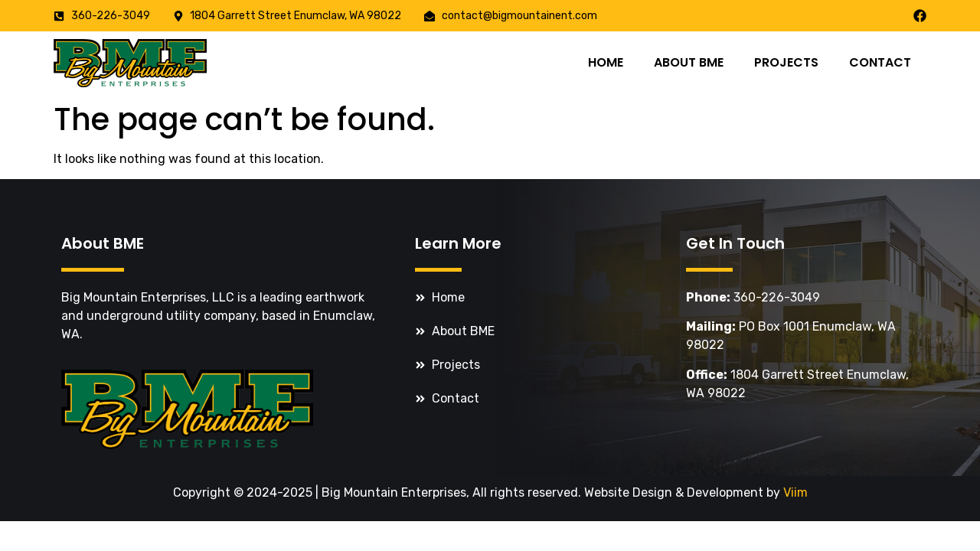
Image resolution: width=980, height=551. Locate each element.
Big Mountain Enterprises (394, 492)
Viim (795, 492)
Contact (880, 62)
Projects (786, 62)
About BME (689, 62)
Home (606, 62)
